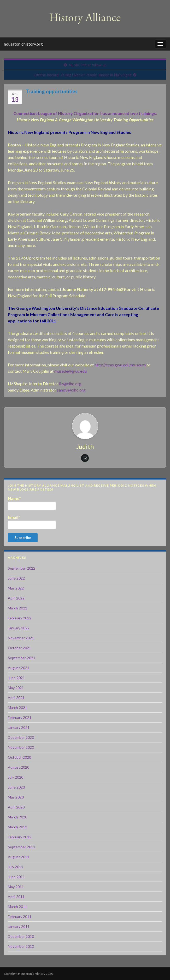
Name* (32, 503)
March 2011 (17, 907)
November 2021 (21, 638)
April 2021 (16, 698)
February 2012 (20, 837)
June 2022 (16, 578)
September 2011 (22, 847)
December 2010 (21, 936)
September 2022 (22, 568)
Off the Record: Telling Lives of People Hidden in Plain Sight (82, 75)
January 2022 (19, 628)
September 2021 (22, 658)
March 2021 (17, 708)
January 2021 (19, 727)
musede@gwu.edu (71, 371)
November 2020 (21, 747)
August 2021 (19, 668)
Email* (32, 522)
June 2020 (16, 787)
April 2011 (16, 897)
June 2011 (16, 877)
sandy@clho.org (71, 390)
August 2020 (19, 767)
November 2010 (21, 946)
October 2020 (19, 757)
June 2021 (16, 678)
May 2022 (16, 588)
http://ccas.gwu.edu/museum (120, 365)
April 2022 (16, 598)
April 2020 (16, 807)
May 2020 (16, 797)
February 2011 (20, 916)
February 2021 (20, 717)
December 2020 (21, 737)
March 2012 (17, 827)
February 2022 (20, 618)
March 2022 (17, 608)
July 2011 (16, 867)
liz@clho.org (70, 384)
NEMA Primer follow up (88, 65)
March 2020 (17, 817)
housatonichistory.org (23, 44)
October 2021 (19, 648)
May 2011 (16, 887)
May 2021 (16, 688)
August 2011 (19, 857)
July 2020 (16, 777)
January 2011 (19, 926)
